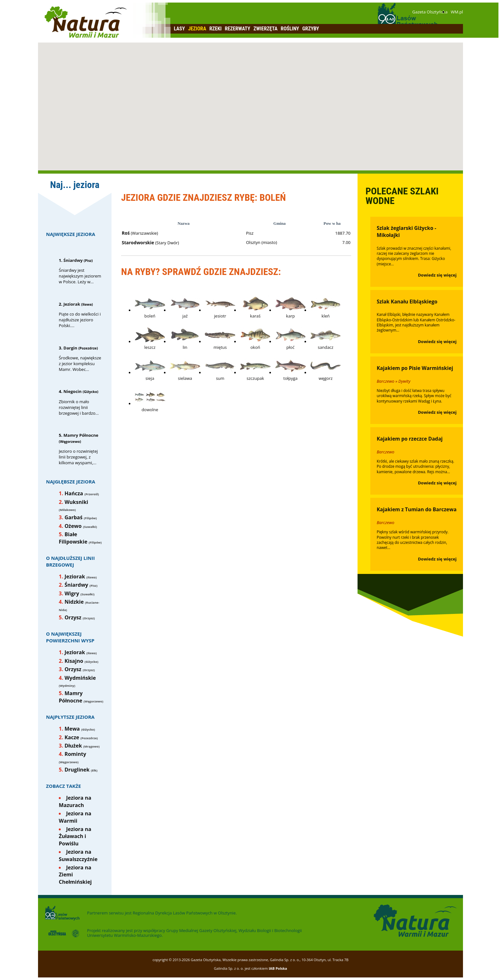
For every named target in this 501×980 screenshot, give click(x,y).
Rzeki (215, 29)
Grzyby (311, 29)
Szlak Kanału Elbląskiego (407, 302)
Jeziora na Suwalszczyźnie (78, 855)
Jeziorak (72, 304)
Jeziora (197, 29)
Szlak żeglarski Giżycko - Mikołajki (406, 231)
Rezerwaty (238, 29)
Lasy (179, 29)
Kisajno (74, 661)
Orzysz (73, 617)
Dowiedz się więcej (437, 275)
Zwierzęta (265, 29)
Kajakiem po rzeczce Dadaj (410, 439)
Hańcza (74, 493)
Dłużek (73, 746)
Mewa (72, 729)
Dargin (70, 348)
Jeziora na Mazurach (75, 801)
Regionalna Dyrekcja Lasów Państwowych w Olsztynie (184, 913)
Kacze (72, 737)
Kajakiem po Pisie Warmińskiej (415, 368)
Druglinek (77, 770)
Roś (126, 233)
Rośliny (290, 29)
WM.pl (457, 12)
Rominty (75, 754)
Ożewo (73, 526)
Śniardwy (73, 260)
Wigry (72, 593)
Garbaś (73, 517)
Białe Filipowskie (73, 538)
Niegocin (73, 391)
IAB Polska (278, 968)
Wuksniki (76, 502)
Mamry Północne (81, 435)
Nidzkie (74, 602)
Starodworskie (138, 243)
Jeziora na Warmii (75, 817)
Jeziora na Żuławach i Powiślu (75, 836)
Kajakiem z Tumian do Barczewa (417, 509)
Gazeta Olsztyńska (430, 12)
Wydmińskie (80, 678)
